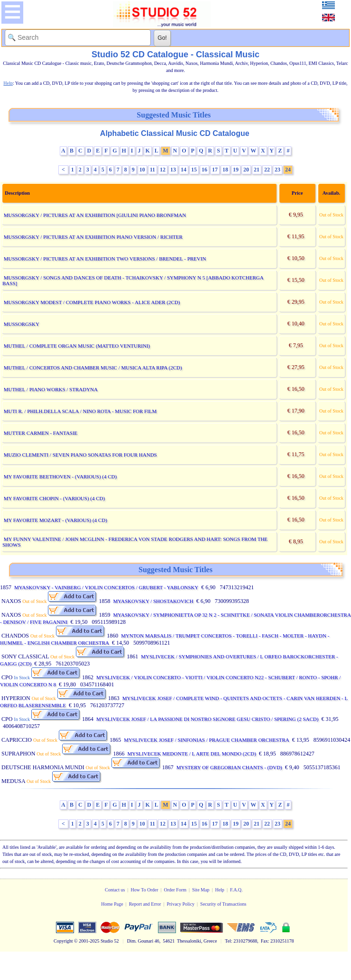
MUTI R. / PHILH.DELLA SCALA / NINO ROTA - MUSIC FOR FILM (80, 411)
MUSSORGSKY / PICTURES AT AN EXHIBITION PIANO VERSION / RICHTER (93, 237)
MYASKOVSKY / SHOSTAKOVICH (153, 601)
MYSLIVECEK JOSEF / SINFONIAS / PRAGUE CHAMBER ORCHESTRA (207, 740)
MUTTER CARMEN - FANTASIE (41, 433)
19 (236, 170)
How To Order (144, 890)
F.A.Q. (236, 890)
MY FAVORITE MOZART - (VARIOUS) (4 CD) (55, 520)
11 (152, 170)
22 (267, 170)
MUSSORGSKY (22, 324)
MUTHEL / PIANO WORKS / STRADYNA (51, 389)
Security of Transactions (223, 904)
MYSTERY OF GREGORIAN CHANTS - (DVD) (229, 767)
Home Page (112, 904)
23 (277, 170)
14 (184, 170)
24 (288, 170)
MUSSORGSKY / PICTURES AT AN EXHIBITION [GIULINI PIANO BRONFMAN (95, 215)
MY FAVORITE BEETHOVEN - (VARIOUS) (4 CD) (60, 477)
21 (257, 170)
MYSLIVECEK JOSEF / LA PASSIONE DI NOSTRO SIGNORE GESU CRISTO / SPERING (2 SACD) (207, 719)
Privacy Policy (180, 904)
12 (163, 170)
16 (204, 170)
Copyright (63, 941)
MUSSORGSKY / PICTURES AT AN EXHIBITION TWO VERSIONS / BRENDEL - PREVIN (105, 259)
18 (225, 170)
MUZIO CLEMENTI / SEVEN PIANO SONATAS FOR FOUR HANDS (80, 455)
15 (194, 170)
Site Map (201, 890)
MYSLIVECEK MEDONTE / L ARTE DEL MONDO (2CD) (191, 754)
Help (219, 890)
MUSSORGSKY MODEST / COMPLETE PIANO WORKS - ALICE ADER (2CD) (92, 302)
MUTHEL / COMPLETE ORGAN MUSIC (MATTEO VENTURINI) (77, 346)
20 (246, 170)
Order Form (175, 890)
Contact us (115, 890)
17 (215, 170)
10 (142, 170)
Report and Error (145, 904)
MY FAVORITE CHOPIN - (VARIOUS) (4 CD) (55, 498)
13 (173, 170)
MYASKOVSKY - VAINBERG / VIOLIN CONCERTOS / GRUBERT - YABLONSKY (106, 587)
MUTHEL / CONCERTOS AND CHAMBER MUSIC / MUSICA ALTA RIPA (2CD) (93, 368)
